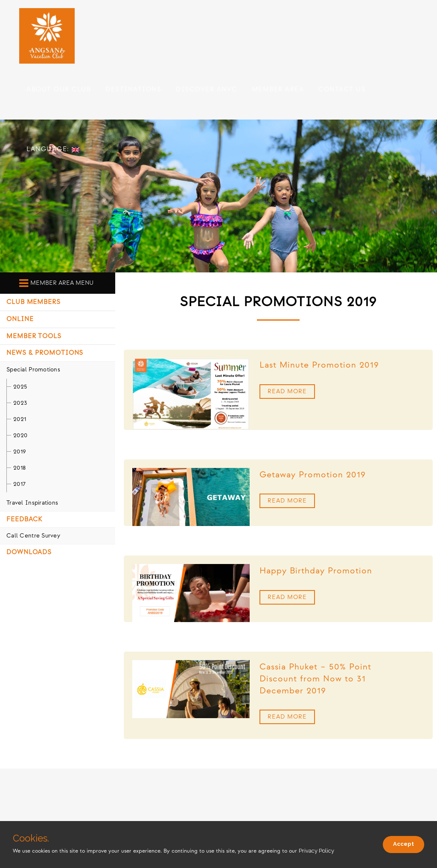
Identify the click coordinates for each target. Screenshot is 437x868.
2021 (20, 419)
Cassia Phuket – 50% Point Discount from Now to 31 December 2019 (315, 679)
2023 (20, 403)
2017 (19, 484)
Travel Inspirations (32, 503)
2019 (20, 452)
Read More (287, 391)
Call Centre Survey (33, 536)
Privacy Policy (316, 851)
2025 (20, 387)
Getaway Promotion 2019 (313, 475)
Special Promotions (33, 370)
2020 (20, 435)
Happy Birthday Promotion (316, 571)
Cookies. (31, 838)
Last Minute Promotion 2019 (319, 365)
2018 (19, 468)
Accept (403, 844)
